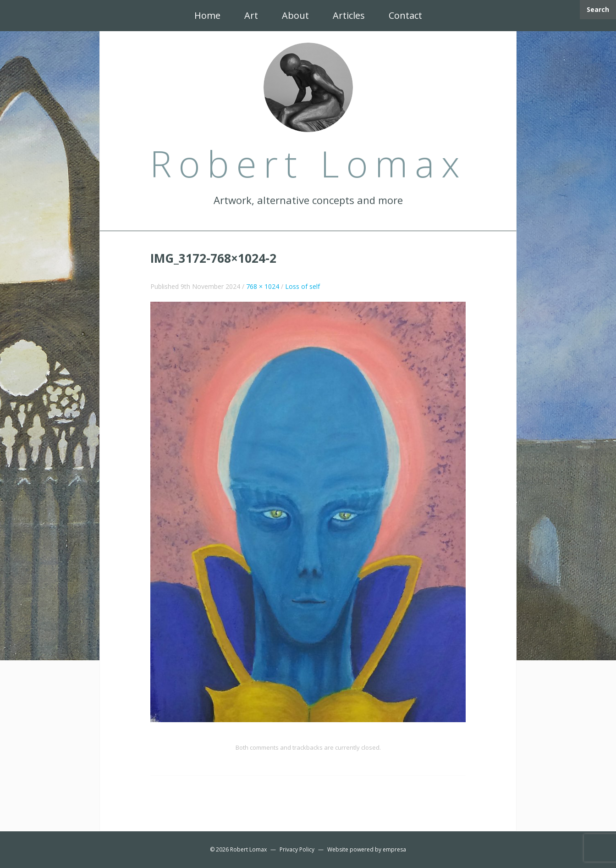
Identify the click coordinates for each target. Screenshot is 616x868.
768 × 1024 (263, 286)
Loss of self (302, 286)
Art (251, 15)
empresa (394, 849)
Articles (349, 15)
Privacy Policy (297, 849)
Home (207, 15)
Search (598, 9)
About (295, 15)
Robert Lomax (248, 849)
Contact (405, 15)
